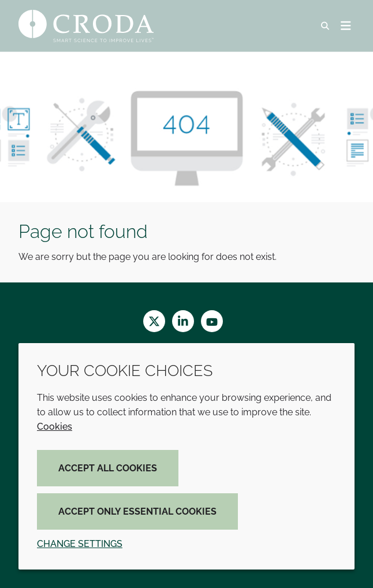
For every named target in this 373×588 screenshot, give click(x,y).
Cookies (55, 427)
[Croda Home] (87, 26)
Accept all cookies (108, 468)
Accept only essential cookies (137, 511)
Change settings (80, 544)
